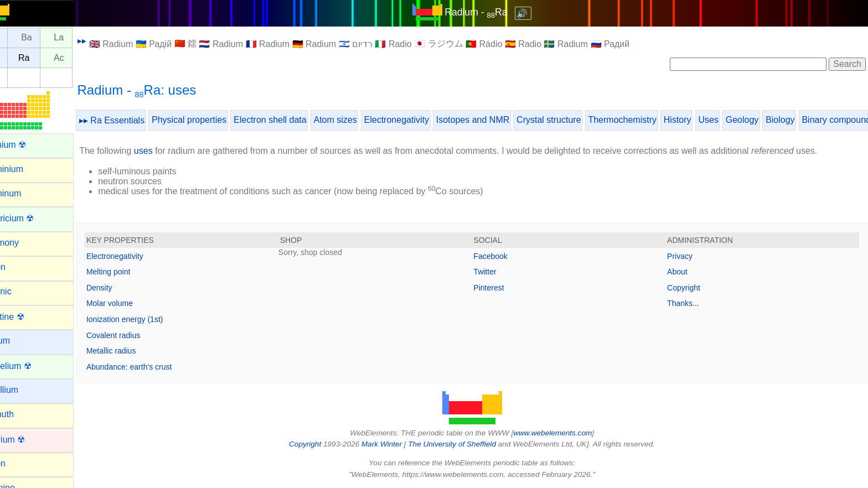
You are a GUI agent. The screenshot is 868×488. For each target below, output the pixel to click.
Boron (20, 463)
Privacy (686, 256)
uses (169, 151)
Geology (768, 120)
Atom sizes (361, 120)
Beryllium (26, 390)
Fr (20, 58)
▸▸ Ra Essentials (138, 120)
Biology (806, 120)
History (704, 120)
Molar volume (136, 303)
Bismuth (24, 414)
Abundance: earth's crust (155, 367)
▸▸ (108, 41)
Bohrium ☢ (29, 440)
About (684, 272)
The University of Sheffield (466, 444)
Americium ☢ (34, 218)
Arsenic (22, 291)
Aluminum (27, 193)
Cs (20, 38)
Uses (734, 120)
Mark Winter (394, 444)
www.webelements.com (566, 433)
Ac (85, 58)
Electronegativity (422, 120)
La (85, 38)
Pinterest (502, 288)
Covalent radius (139, 335)
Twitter (498, 272)
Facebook (503, 256)
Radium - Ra (489, 12)
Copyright (690, 288)
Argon (20, 267)
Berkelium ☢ (33, 366)
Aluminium (29, 169)
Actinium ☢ (30, 145)
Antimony (26, 243)
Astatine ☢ (29, 317)
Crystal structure (575, 120)
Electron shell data (296, 120)
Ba (53, 38)
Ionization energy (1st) (151, 319)
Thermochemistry (648, 120)
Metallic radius (137, 351)
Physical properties (215, 120)
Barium (22, 341)
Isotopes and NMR (499, 120)
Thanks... (690, 303)
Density (125, 288)
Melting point (134, 272)
